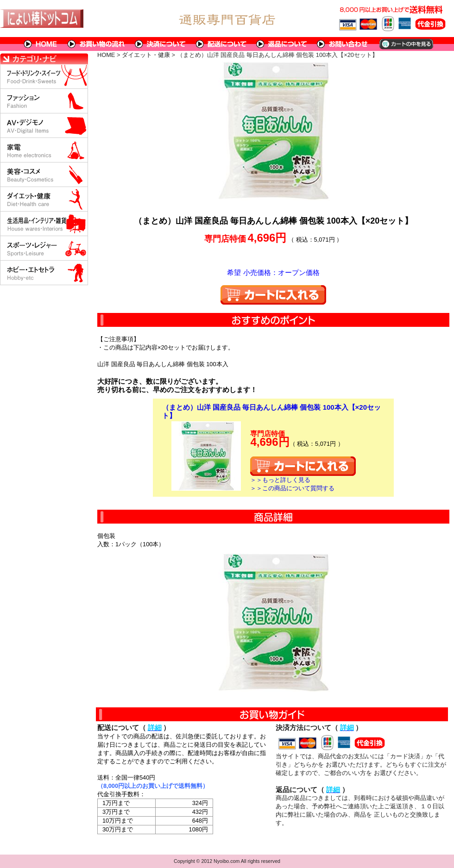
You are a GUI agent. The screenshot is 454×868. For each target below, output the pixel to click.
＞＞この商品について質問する (292, 488)
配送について (221, 44)
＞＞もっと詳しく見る (280, 480)
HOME (41, 44)
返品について (282, 44)
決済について (161, 44)
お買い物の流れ (96, 44)
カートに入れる (273, 295)
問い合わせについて (343, 44)
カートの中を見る (406, 44)
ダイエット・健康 (146, 55)
